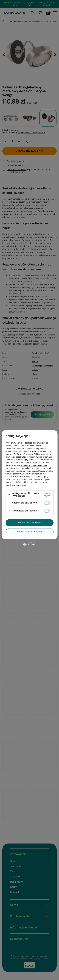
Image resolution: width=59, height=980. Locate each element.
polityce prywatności (27, 460)
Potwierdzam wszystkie (30, 523)
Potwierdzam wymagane (29, 532)
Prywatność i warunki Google (34, 465)
